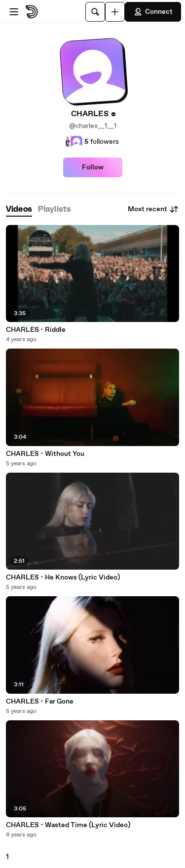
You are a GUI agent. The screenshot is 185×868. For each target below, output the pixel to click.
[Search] (95, 12)
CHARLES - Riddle (36, 330)
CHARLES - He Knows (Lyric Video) (63, 578)
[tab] (19, 209)
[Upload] (115, 12)
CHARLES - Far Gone (40, 702)
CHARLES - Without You (45, 454)
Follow (93, 167)
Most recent (153, 209)
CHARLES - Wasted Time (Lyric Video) (68, 825)
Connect (153, 12)
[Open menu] (14, 12)
